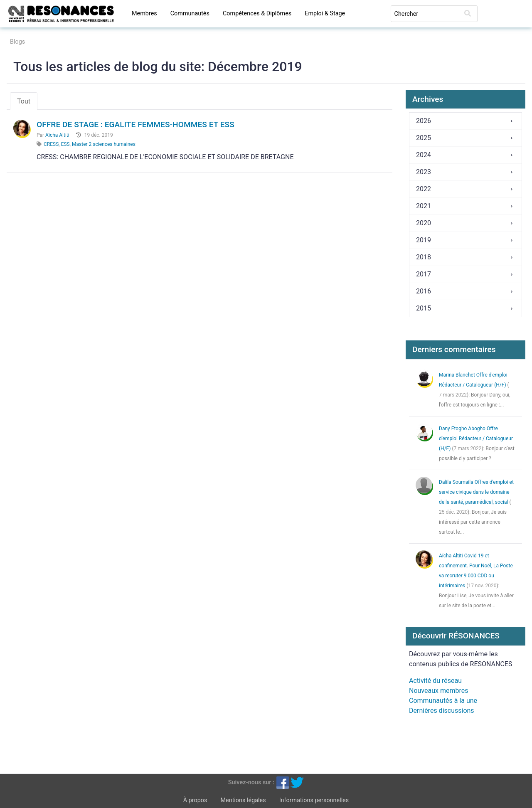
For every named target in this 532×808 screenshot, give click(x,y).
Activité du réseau (435, 681)
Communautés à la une (443, 701)
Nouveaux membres (438, 691)
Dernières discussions (442, 711)
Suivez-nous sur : (251, 782)
